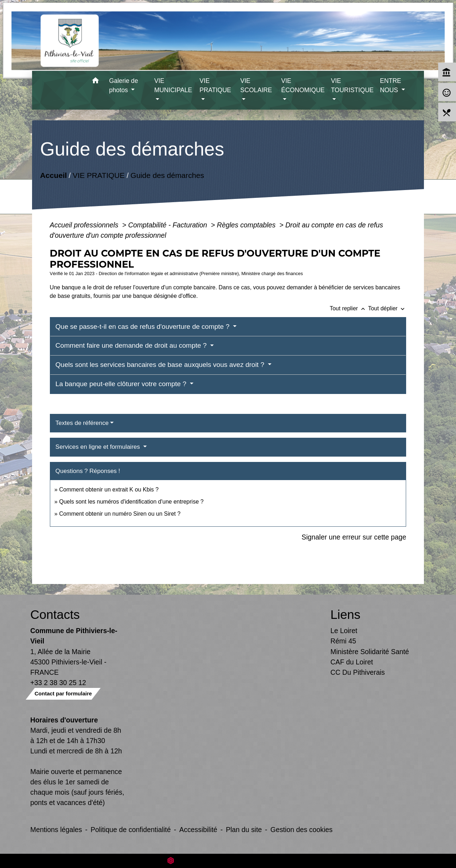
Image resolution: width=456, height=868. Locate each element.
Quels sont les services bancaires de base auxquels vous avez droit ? (161, 365)
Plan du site (244, 830)
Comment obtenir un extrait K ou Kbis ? (109, 490)
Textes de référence (82, 423)
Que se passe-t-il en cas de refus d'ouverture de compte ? (144, 327)
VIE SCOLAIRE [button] (256, 85)
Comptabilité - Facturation (169, 225)
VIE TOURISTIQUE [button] (352, 85)
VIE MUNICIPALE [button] (173, 85)
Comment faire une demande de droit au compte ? (132, 345)
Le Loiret (344, 631)
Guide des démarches (167, 175)
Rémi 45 (343, 641)
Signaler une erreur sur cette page (354, 537)
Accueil (53, 175)
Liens (346, 614)
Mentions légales (56, 830)
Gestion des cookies (301, 830)
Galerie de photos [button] (123, 85)
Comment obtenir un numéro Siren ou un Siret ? (120, 514)
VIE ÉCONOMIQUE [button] (303, 85)
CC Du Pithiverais (358, 672)
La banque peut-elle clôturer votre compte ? (122, 384)
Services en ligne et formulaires (99, 447)
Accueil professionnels (85, 225)
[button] (95, 82)
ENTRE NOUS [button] (390, 85)
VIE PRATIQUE (98, 175)
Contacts (55, 614)
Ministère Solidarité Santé (370, 652)
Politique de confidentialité (131, 830)
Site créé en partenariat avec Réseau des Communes (228, 861)
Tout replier (349, 308)
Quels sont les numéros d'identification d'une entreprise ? (131, 502)
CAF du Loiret (352, 662)
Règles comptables (247, 225)
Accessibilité (198, 830)
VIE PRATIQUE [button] (215, 85)
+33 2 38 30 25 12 (58, 683)
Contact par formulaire (63, 693)
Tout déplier (387, 308)
